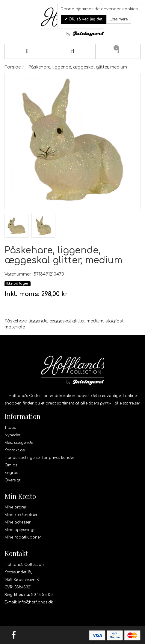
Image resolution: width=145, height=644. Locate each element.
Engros (11, 473)
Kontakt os (15, 450)
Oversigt (12, 480)
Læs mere (119, 19)
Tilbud (10, 428)
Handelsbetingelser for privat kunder (39, 458)
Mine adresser (18, 522)
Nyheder (12, 435)
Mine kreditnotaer (21, 515)
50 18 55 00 (42, 595)
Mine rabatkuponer (23, 537)
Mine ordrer (15, 507)
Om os (11, 465)
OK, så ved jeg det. (85, 19)
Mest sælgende (19, 443)
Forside (13, 67)
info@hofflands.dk (36, 602)
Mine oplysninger (21, 530)
